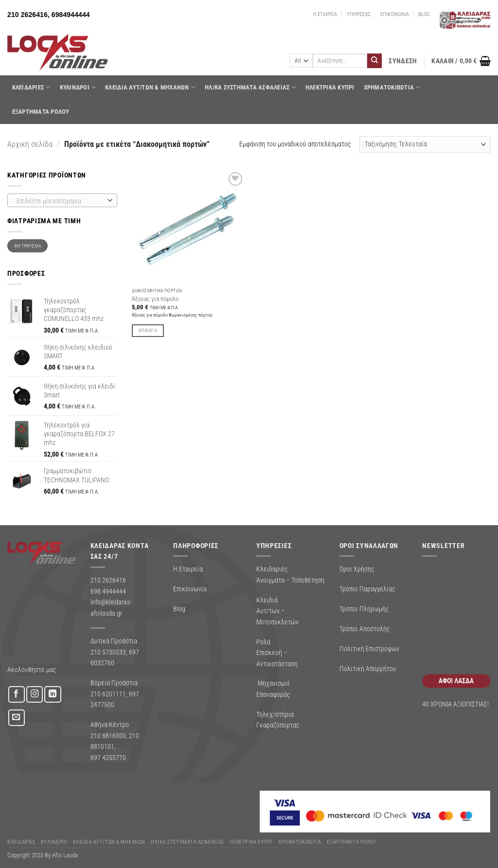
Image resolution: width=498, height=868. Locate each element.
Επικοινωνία (190, 589)
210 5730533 (108, 652)
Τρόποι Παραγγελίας (367, 589)
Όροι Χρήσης (357, 569)
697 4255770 (108, 758)
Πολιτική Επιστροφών (369, 649)
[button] (403, 61)
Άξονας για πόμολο (155, 299)
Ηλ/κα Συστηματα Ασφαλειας (250, 87)
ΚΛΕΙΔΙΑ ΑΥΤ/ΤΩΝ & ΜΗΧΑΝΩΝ (150, 87)
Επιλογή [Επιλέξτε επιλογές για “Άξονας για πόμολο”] (148, 330)
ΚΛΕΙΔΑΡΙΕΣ (31, 87)
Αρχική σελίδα (30, 144)
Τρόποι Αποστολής (365, 629)
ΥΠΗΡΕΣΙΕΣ (359, 14)
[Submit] (374, 61)
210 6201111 (108, 694)
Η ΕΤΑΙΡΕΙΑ (325, 14)
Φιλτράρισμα (27, 246)
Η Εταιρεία (188, 569)
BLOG (424, 14)
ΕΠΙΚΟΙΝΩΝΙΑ (395, 14)
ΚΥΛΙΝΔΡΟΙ (78, 87)
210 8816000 (108, 736)
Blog (179, 609)
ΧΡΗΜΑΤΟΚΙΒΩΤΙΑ (392, 87)
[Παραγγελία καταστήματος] (425, 144)
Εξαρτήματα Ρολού (41, 112)
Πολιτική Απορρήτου (368, 669)
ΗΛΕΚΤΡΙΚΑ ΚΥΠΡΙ (330, 87)
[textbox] (60, 201)
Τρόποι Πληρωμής (364, 609)
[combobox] (62, 200)
